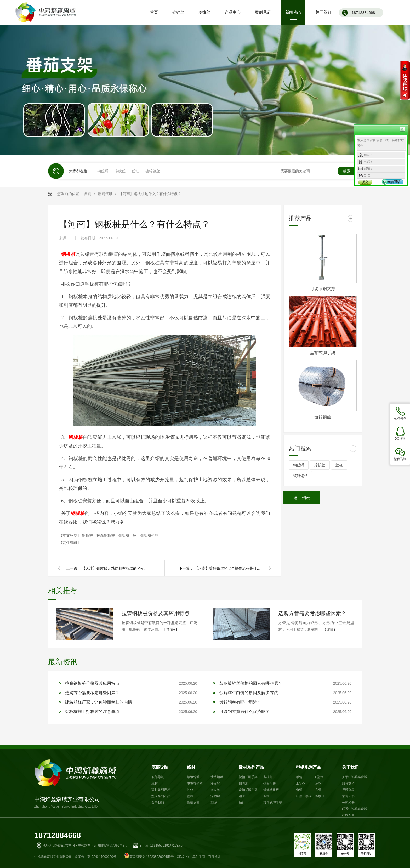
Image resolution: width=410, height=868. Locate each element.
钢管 (242, 796)
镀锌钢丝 (153, 171)
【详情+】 (171, 629)
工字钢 (301, 784)
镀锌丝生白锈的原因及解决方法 (249, 693)
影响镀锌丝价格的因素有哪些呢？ (251, 683)
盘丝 (190, 796)
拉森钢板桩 (106, 535)
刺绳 (214, 803)
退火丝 (215, 790)
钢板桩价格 (150, 535)
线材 (155, 784)
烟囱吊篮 (270, 784)
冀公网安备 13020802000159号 (149, 857)
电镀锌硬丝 (195, 784)
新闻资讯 (106, 194)
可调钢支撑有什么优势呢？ (244, 711)
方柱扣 (268, 777)
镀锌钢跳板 (271, 790)
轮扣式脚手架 (248, 777)
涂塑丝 (215, 796)
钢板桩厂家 (128, 535)
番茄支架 (193, 803)
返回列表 (302, 498)
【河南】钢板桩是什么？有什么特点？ (150, 194)
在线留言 (348, 815)
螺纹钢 (320, 796)
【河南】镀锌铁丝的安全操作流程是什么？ (229, 568)
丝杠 (135, 171)
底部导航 (160, 767)
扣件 (242, 803)
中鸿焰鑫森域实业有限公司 (77, 784)
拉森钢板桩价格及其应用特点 (156, 613)
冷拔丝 (120, 171)
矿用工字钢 (304, 796)
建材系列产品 (161, 790)
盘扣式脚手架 (323, 353)
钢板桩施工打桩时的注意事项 (92, 711)
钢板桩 (88, 535)
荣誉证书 (348, 796)
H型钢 (319, 777)
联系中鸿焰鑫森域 (355, 809)
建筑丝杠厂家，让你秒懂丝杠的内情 (99, 702)
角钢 (299, 790)
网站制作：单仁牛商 (191, 857)
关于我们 (158, 803)
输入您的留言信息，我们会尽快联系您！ (381, 144)
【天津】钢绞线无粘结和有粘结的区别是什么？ (116, 568)
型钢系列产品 (161, 796)
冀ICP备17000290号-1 (103, 857)
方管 (318, 790)
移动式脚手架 (273, 803)
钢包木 (243, 784)
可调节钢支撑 (323, 289)
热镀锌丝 (193, 777)
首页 (88, 194)
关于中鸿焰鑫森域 (355, 777)
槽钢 (299, 777)
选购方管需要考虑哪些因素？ (312, 613)
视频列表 (348, 790)
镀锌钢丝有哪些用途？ (240, 702)
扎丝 (190, 790)
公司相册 (348, 803)
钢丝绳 (103, 171)
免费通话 (394, 182)
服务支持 (348, 784)
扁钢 (318, 784)
